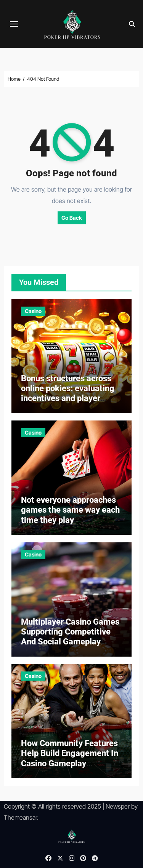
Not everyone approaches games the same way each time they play (70, 510)
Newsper (118, 806)
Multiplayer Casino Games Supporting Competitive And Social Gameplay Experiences (70, 637)
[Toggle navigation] (14, 24)
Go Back (72, 218)
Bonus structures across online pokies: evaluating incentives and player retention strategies (68, 393)
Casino (33, 311)
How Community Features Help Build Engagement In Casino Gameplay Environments (70, 758)
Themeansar (20, 817)
